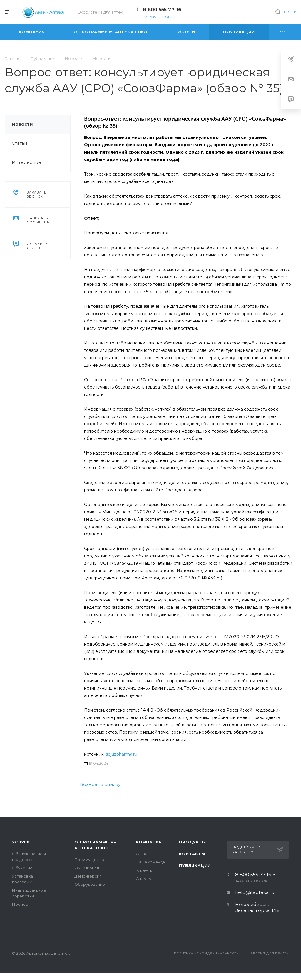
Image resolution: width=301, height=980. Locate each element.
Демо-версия (88, 876)
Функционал (87, 868)
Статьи (19, 143)
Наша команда (150, 862)
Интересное (26, 162)
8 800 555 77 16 (162, 10)
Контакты (192, 854)
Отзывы (144, 878)
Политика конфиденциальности (206, 953)
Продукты (192, 842)
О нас (142, 854)
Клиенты (144, 870)
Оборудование (90, 884)
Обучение (22, 868)
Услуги (21, 842)
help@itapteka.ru (255, 892)
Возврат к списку (100, 784)
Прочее (20, 904)
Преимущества (90, 860)
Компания (149, 842)
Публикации (195, 865)
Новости (22, 124)
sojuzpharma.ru (122, 754)
